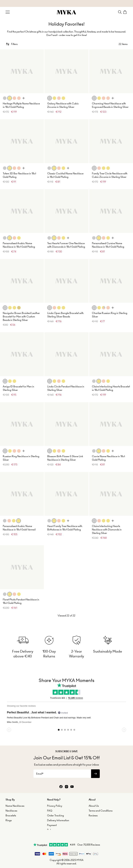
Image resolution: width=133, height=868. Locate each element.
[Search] (120, 12)
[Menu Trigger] (8, 12)
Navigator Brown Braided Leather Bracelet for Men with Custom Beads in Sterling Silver (21, 312)
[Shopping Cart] (125, 12)
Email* (40, 764)
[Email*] (62, 764)
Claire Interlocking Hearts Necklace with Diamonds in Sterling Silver (107, 525)
